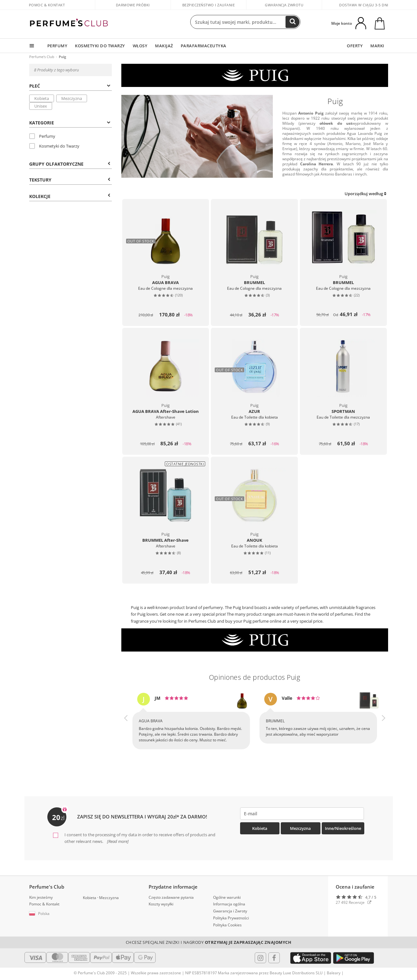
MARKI (377, 46)
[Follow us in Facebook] (274, 958)
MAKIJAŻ (164, 46)
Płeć (70, 86)
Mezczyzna (72, 98)
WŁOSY (140, 46)
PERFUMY (57, 46)
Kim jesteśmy (41, 897)
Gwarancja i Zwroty (230, 911)
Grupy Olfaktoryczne (70, 164)
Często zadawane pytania (171, 897)
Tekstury (70, 180)
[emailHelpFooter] (302, 814)
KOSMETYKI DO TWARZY (100, 46)
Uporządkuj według (365, 194)
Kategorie (70, 123)
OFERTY (355, 46)
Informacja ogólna (229, 904)
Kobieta (42, 98)
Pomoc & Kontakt (47, 5)
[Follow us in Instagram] (260, 958)
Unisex (41, 106)
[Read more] (117, 841)
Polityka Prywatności (231, 918)
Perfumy (42, 136)
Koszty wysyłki (161, 904)
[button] (126, 727)
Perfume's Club (42, 57)
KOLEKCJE (70, 196)
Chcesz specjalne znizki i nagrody (209, 942)
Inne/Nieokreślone (343, 828)
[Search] (293, 22)
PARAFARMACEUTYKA (204, 46)
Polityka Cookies (227, 925)
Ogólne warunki (227, 897)
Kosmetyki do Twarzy (54, 146)
